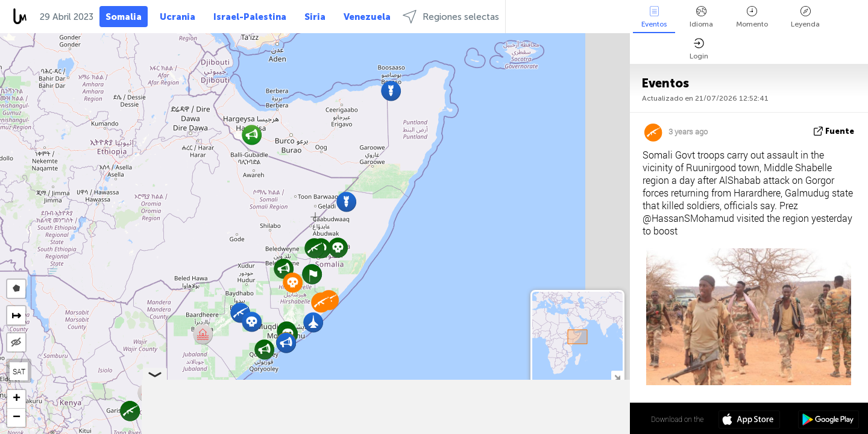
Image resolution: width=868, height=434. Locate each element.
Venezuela (367, 17)
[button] (338, 247)
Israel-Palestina (250, 17)
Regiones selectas (451, 17)
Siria (315, 17)
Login (699, 49)
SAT (19, 371)
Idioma (701, 17)
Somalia (124, 17)
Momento (752, 17)
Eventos (654, 17)
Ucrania (178, 17)
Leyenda (805, 17)
